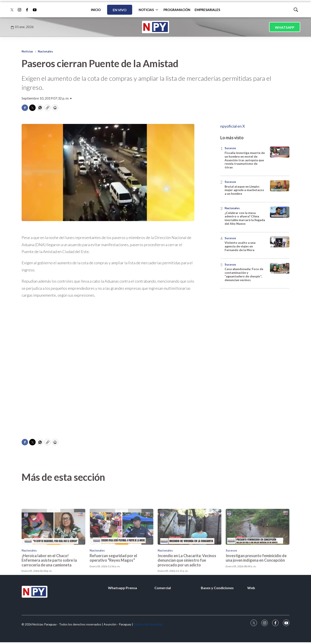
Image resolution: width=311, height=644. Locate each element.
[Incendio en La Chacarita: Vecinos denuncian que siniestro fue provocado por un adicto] (190, 554)
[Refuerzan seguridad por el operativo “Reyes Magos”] (121, 554)
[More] (157, 10)
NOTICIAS (146, 10)
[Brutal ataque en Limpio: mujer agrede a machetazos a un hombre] (280, 186)
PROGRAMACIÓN (177, 10)
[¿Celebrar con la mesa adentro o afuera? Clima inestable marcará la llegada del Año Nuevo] (280, 212)
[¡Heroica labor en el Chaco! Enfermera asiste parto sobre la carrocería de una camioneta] (53, 554)
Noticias (27, 51)
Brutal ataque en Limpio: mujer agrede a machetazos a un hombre (244, 190)
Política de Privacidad (148, 624)
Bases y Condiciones (217, 588)
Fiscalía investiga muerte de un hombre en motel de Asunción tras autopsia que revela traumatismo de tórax (245, 160)
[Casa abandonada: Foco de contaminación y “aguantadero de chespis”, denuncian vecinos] (280, 268)
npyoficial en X (233, 126)
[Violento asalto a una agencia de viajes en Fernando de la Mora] (280, 242)
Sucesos (230, 148)
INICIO (96, 10)
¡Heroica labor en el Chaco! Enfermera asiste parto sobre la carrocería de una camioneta (49, 587)
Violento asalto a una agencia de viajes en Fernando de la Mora (240, 246)
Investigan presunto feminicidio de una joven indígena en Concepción (256, 585)
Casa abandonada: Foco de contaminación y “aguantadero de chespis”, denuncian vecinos (244, 274)
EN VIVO (120, 10)
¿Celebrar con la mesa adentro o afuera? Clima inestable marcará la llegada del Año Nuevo (245, 218)
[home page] (155, 27)
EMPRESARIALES (207, 10)
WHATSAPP (285, 27)
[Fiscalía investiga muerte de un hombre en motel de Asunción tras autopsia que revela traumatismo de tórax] (280, 152)
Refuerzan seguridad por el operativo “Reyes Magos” (113, 585)
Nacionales (45, 51)
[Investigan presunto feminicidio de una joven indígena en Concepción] (258, 554)
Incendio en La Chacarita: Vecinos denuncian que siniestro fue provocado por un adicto (187, 587)
